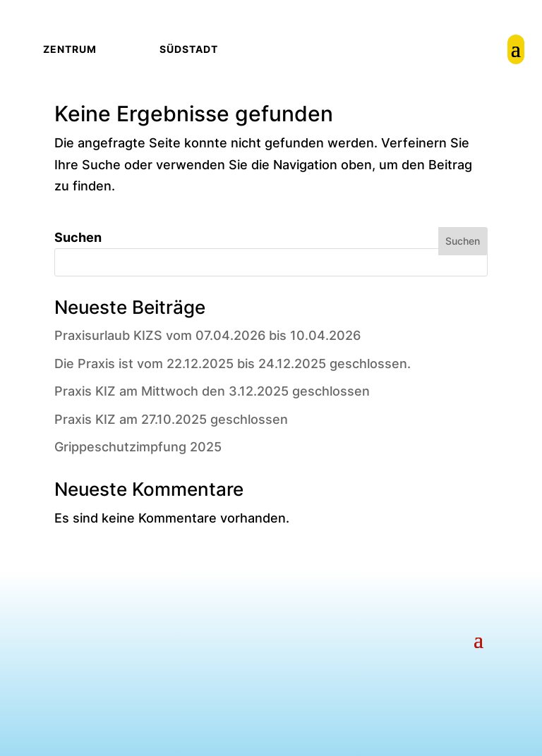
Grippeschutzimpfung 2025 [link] (138, 447)
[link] (516, 49)
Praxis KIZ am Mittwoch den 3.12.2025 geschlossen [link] (212, 391)
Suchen (78, 237)
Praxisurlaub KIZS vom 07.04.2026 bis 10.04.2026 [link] (207, 335)
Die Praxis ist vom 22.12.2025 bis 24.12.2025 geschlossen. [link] (233, 364)
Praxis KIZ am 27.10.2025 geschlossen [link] (171, 419)
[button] (478, 638)
